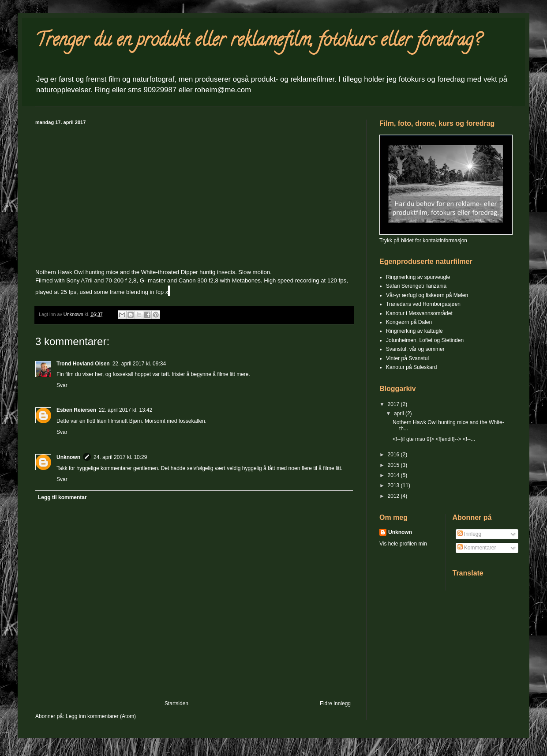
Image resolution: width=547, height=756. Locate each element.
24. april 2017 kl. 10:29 (120, 457)
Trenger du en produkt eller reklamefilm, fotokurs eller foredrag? (258, 42)
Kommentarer (477, 548)
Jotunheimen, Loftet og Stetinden (425, 340)
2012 (394, 496)
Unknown (68, 457)
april (400, 414)
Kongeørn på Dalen (409, 322)
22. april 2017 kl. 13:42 (126, 410)
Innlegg (470, 534)
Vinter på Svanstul (407, 358)
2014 (394, 475)
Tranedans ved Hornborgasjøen (423, 304)
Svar (62, 385)
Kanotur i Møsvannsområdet (419, 313)
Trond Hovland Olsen (83, 364)
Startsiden (176, 703)
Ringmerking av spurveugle (418, 277)
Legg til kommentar (62, 497)
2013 (394, 485)
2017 (394, 404)
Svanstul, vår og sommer (415, 349)
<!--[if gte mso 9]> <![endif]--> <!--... (434, 439)
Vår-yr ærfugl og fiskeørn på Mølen (427, 295)
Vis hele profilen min (403, 544)
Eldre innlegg (335, 703)
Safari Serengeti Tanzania (416, 286)
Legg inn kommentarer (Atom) (101, 716)
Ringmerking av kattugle (414, 331)
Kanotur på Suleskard (411, 367)
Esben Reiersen (76, 410)
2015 (394, 465)
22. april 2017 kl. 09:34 (139, 364)
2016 (394, 455)
